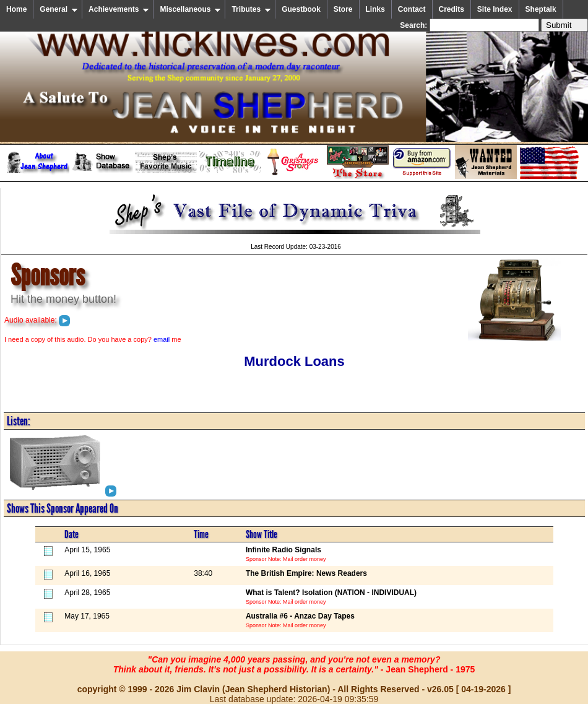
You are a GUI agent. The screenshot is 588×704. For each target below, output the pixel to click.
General (59, 9)
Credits (452, 9)
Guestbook (301, 9)
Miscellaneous (190, 9)
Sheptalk (541, 9)
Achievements (119, 9)
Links (375, 9)
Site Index (495, 9)
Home (16, 9)
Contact (412, 9)
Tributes (251, 9)
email (162, 339)
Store (343, 9)
